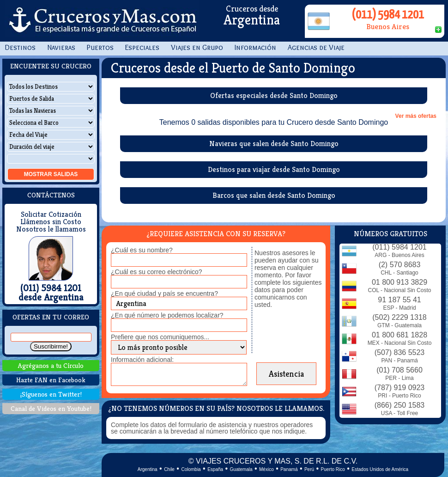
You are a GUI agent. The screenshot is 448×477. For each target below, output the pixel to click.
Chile (169, 469)
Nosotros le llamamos (51, 229)
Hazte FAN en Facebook (51, 380)
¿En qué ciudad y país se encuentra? (164, 294)
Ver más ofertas (416, 116)
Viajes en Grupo (197, 47)
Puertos (100, 47)
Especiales (142, 47)
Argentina (148, 469)
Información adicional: (142, 360)
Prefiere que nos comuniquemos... (160, 337)
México (266, 469)
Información (255, 47)
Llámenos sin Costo (51, 222)
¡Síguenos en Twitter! (51, 394)
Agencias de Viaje (316, 47)
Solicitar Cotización (51, 214)
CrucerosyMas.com (102, 21)
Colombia (191, 469)
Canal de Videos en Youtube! (51, 408)
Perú (309, 469)
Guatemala (241, 469)
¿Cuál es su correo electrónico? (157, 272)
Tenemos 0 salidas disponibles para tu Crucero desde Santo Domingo (274, 122)
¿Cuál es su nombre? (142, 250)
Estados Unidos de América (380, 469)
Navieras (61, 47)
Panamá (289, 469)
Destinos (20, 47)
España (215, 469)
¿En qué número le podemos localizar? (167, 315)
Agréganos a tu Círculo (51, 365)
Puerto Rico (333, 469)
